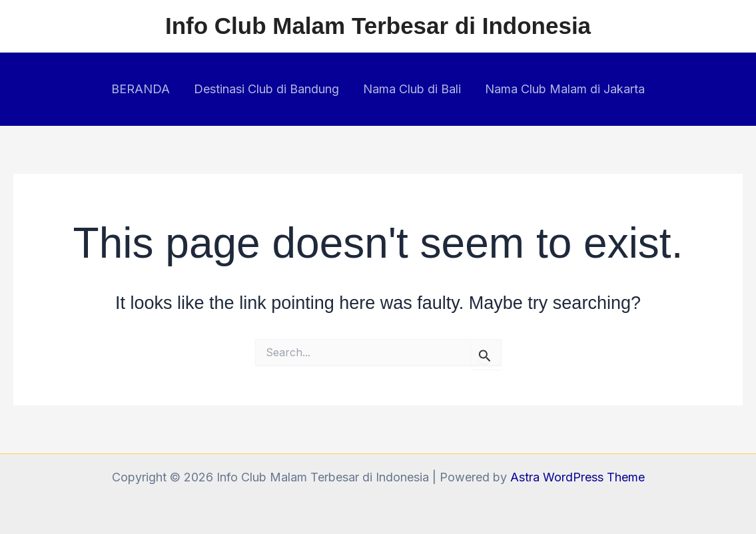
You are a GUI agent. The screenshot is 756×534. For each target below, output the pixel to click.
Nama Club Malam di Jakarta (565, 89)
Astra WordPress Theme (577, 477)
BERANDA (141, 89)
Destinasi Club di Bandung (266, 89)
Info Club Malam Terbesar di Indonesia (378, 26)
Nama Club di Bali (412, 89)
